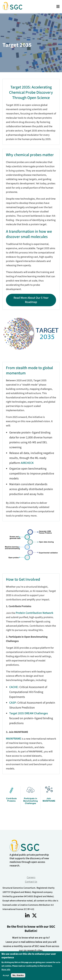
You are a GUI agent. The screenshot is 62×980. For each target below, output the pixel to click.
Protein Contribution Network (34, 613)
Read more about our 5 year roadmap (31, 300)
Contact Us (31, 882)
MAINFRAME (14, 739)
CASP (13, 703)
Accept (6, 975)
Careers (31, 877)
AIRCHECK (27, 463)
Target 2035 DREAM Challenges (29, 713)
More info (6, 969)
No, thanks (18, 975)
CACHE (14, 687)
